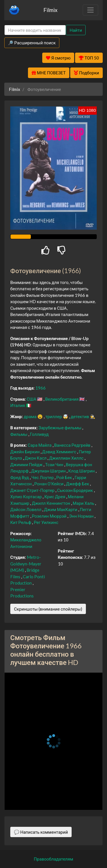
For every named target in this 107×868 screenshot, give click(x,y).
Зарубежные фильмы (60, 428)
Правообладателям (54, 859)
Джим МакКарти (61, 509)
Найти (76, 30)
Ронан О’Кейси (49, 484)
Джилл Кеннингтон (51, 503)
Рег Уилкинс (46, 522)
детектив (80, 416)
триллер (54, 416)
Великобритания (62, 399)
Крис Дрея (55, 496)
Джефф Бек (78, 484)
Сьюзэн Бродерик (75, 490)
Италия (18, 405)
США (32, 399)
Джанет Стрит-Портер (33, 490)
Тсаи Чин (54, 464)
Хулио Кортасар (26, 496)
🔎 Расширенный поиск (32, 43)
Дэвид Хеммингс (60, 452)
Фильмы (19, 434)
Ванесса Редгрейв (73, 445)
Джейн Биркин (25, 452)
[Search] (35, 30)
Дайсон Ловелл (26, 509)
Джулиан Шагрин (49, 471)
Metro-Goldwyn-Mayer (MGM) (26, 564)
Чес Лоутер (43, 477)
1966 (41, 388)
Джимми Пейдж (27, 464)
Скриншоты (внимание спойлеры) (48, 609)
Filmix (50, 10)
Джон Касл (36, 458)
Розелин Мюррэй (50, 516)
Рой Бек (64, 477)
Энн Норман (82, 516)
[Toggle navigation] (90, 10)
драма (31, 416)
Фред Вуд (20, 477)
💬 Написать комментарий (41, 832)
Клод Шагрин (82, 471)
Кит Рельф (21, 522)
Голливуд (39, 434)
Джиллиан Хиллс (67, 458)
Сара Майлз (40, 445)
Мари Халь (84, 503)
